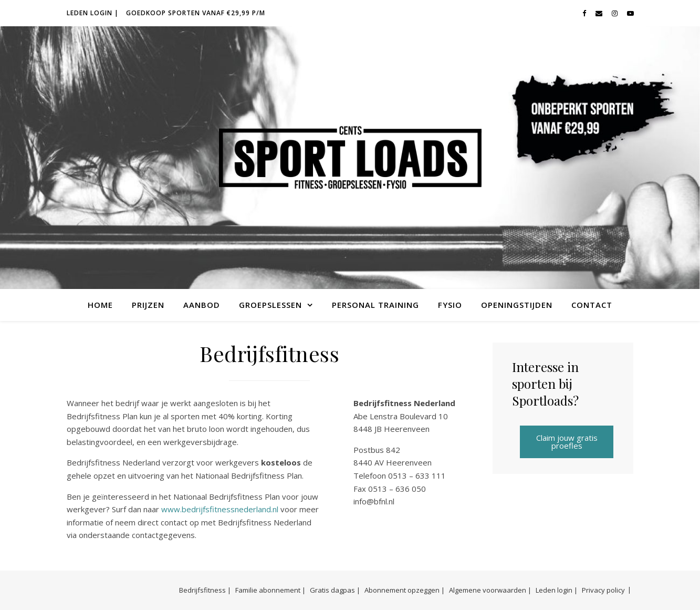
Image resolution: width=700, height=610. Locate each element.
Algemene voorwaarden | (490, 590)
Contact (592, 305)
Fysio (450, 305)
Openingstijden (517, 305)
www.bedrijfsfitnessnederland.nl (220, 509)
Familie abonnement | (270, 590)
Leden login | (93, 13)
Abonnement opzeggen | (405, 590)
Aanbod (202, 305)
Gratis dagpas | (335, 590)
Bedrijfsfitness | (205, 590)
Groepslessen (270, 305)
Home (100, 305)
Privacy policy (603, 590)
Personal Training (375, 305)
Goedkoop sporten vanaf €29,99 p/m (196, 13)
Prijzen (148, 305)
